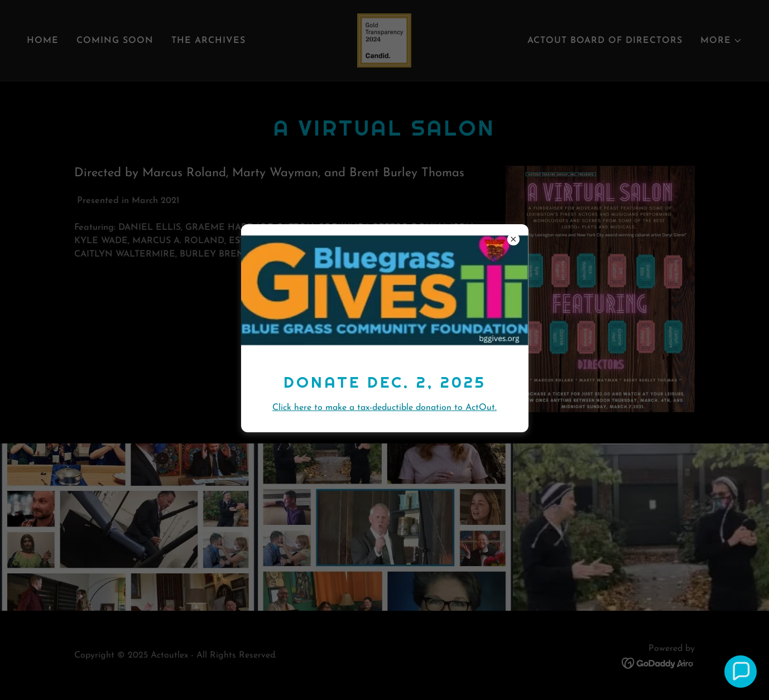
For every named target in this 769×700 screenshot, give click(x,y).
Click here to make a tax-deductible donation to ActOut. (384, 408)
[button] (741, 672)
